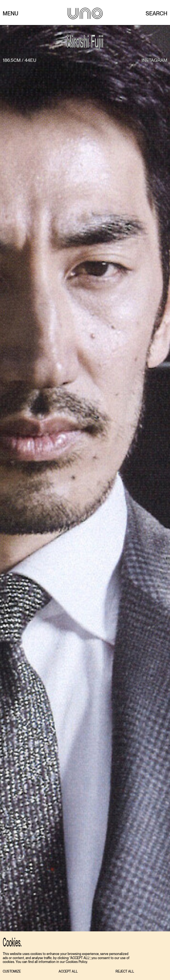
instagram (154, 60)
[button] (12, 972)
